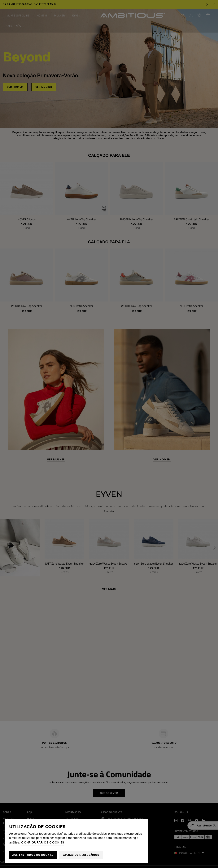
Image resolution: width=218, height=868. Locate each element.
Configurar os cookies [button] (43, 842)
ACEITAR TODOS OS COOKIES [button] (33, 855)
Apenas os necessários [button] (81, 855)
